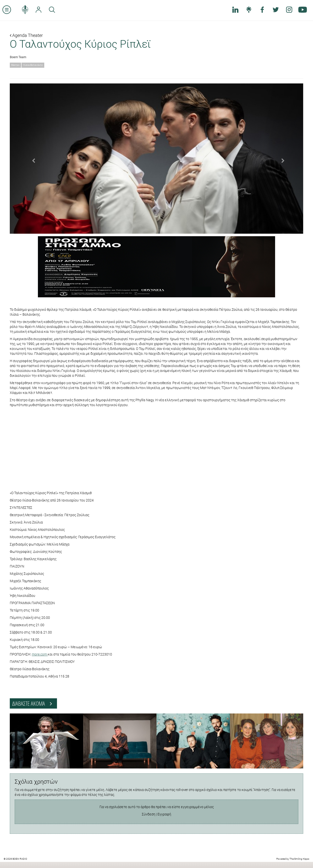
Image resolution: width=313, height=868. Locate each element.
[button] (32, 159)
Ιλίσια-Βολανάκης (33, 65)
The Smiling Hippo (299, 859)
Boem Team (18, 57)
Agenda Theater (26, 35)
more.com (40, 654)
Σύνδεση (149, 814)
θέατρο (15, 65)
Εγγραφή (164, 814)
